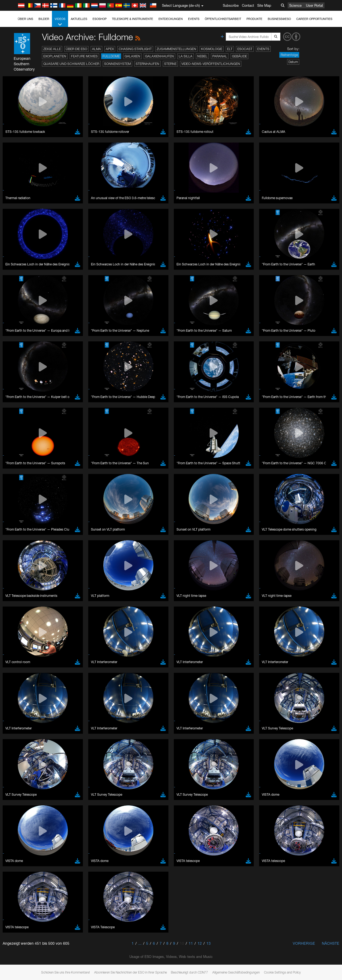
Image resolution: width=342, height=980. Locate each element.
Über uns (25, 19)
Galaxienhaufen (159, 56)
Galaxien (132, 56)
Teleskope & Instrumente (133, 19)
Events (194, 19)
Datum (293, 62)
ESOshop (100, 19)
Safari (20, 811)
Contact (248, 5)
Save (17, 891)
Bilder (44, 19)
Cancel (43, 891)
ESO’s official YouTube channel (127, 702)
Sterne (170, 64)
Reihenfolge (289, 55)
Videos (60, 22)
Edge (20, 801)
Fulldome (111, 56)
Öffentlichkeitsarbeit (223, 19)
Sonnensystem (117, 64)
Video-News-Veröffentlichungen (211, 64)
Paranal (220, 56)
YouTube (12, 702)
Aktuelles (79, 19)
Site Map (264, 5)
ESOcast (245, 49)
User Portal (314, 5)
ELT (230, 49)
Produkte (254, 19)
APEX (110, 49)
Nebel (202, 56)
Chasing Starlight (135, 49)
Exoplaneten (55, 56)
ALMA (96, 49)
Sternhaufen (147, 64)
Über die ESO (76, 49)
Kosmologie (212, 49)
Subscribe (231, 5)
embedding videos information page (309, 707)
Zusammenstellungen (176, 49)
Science (295, 5)
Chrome (22, 796)
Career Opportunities (314, 19)
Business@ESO (279, 19)
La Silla (186, 56)
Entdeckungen (171, 19)
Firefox (21, 806)
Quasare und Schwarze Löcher (71, 64)
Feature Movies (84, 56)
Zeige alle (52, 49)
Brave (21, 791)
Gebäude (239, 56)
